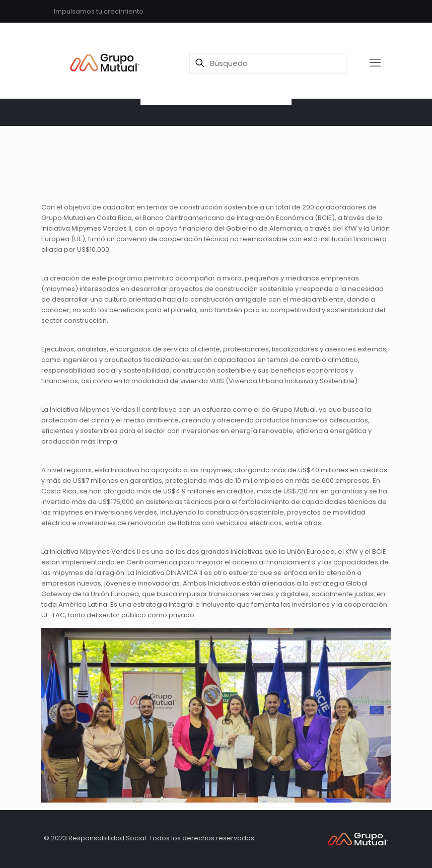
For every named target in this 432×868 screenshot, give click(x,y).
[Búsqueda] (268, 63)
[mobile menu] (375, 63)
